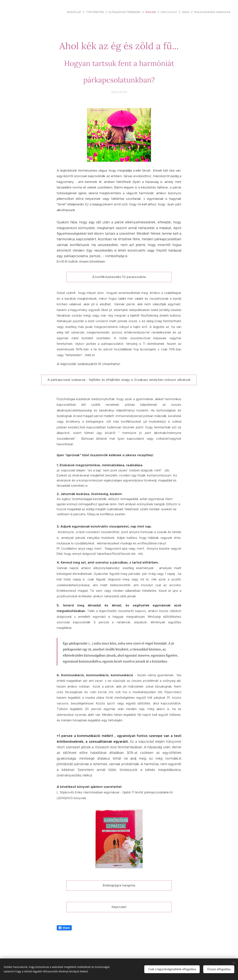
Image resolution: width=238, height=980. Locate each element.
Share (64, 928)
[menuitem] (75, 12)
